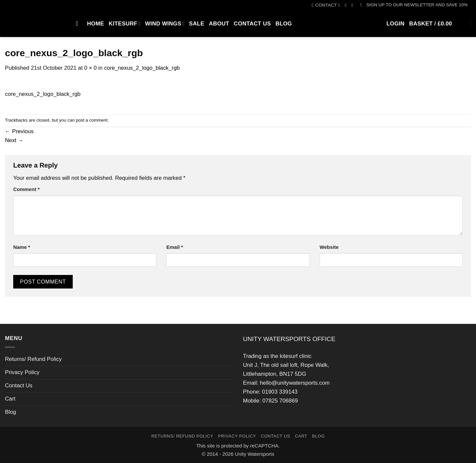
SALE (197, 24)
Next (14, 140)
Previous (19, 131)
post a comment (92, 120)
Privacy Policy (22, 372)
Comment (26, 189)
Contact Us (252, 24)
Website (329, 247)
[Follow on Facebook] (340, 5)
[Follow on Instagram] (347, 5)
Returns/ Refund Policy (33, 359)
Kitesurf (125, 24)
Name (22, 247)
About (219, 24)
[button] (414, 5)
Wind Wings (165, 24)
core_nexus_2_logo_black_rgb (142, 68)
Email (175, 247)
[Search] (79, 23)
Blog (284, 24)
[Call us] (354, 5)
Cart (10, 399)
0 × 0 (91, 68)
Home (96, 24)
